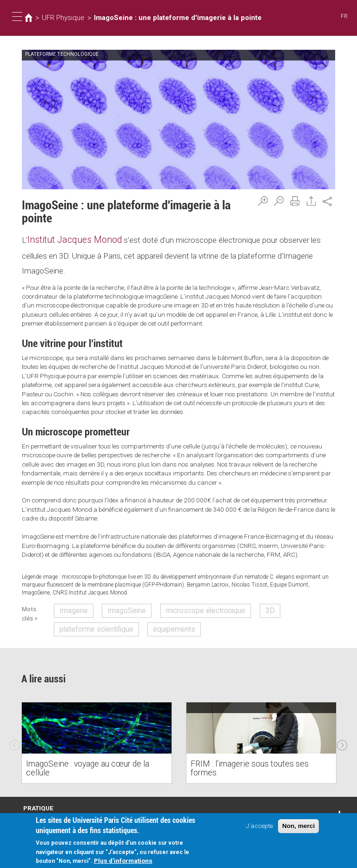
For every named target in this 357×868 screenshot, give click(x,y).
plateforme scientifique (93, 623)
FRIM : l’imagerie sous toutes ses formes (255, 767)
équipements (161, 623)
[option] (97, 736)
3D (242, 607)
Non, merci (298, 826)
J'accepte (259, 826)
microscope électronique (186, 607)
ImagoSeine (119, 607)
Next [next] (342, 736)
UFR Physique (59, 17)
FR (345, 17)
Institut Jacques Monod (69, 239)
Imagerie (73, 607)
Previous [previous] (15, 736)
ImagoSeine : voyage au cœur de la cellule (93, 767)
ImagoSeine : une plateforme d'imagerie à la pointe (162, 17)
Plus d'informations (123, 861)
